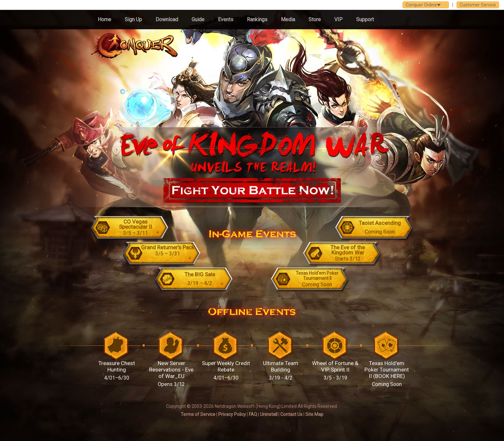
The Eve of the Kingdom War (348, 253)
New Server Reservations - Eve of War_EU (171, 371)
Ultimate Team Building (281, 371)
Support (365, 19)
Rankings (257, 19)
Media (288, 19)
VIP (338, 19)
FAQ (253, 414)
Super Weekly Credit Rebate (226, 371)
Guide (198, 19)
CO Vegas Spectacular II (135, 227)
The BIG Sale (200, 279)
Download (167, 19)
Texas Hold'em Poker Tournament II (317, 279)
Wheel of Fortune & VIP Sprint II (335, 371)
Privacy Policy (232, 414)
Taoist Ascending (380, 228)
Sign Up (133, 19)
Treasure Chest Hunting (117, 371)
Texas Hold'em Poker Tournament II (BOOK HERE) (387, 371)
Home (104, 19)
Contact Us (291, 414)
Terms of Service (198, 414)
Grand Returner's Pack (168, 250)
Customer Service (478, 5)
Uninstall (269, 414)
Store (315, 19)
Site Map (314, 414)
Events (226, 19)
